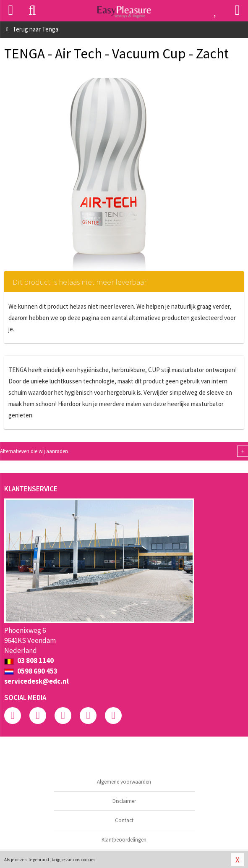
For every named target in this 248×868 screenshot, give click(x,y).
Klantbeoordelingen (124, 840)
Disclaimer (124, 801)
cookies (88, 860)
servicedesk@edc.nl (37, 681)
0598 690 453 (31, 671)
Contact (124, 820)
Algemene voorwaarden (124, 782)
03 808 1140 (29, 661)
